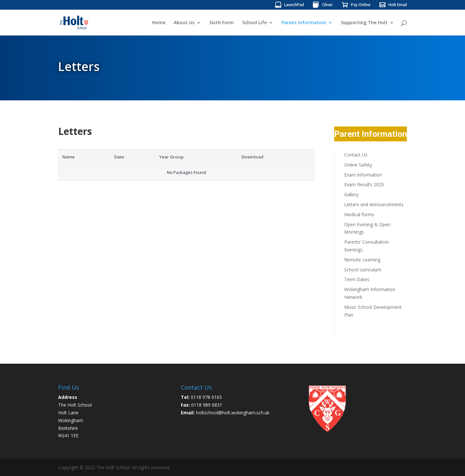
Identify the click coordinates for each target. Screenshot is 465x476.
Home (159, 23)
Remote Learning (362, 260)
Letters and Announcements (374, 204)
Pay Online (361, 5)
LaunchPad (294, 5)
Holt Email (398, 5)
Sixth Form (222, 23)
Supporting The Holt (364, 23)
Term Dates (357, 279)
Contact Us (356, 155)
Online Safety (358, 165)
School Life (254, 23)
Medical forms (359, 214)
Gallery (351, 194)
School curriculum (363, 270)
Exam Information (363, 175)
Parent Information (304, 23)
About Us (184, 23)
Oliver (327, 5)
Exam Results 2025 (364, 184)
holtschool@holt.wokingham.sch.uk (233, 413)
